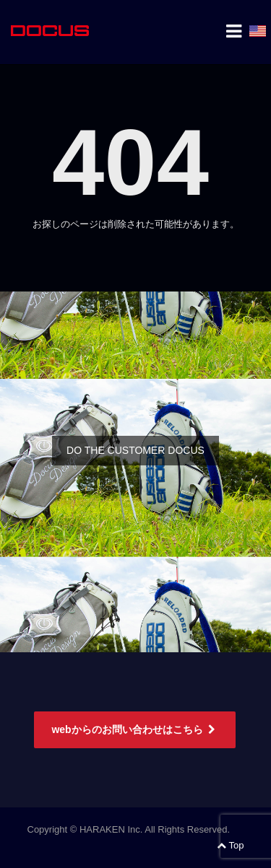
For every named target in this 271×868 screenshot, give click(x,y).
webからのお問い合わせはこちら (134, 729)
